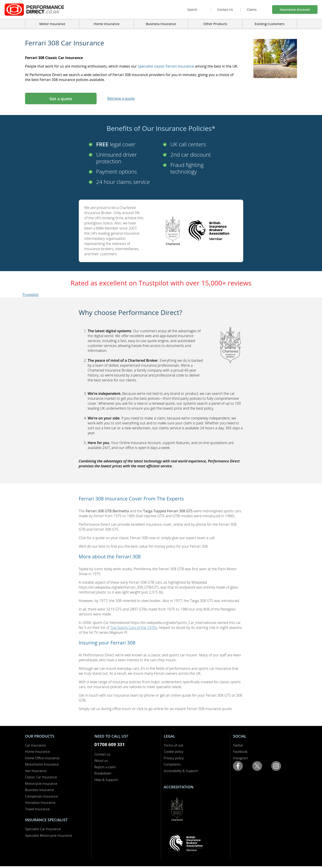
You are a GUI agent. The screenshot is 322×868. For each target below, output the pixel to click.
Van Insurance (36, 771)
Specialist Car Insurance (43, 829)
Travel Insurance (37, 809)
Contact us (102, 754)
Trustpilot (30, 295)
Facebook (240, 751)
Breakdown (103, 773)
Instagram (240, 758)
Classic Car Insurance (41, 777)
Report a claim (105, 767)
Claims (252, 10)
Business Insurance (161, 24)
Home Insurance (37, 751)
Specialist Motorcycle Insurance (49, 835)
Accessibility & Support (181, 771)
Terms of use (173, 745)
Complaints (172, 764)
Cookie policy (174, 751)
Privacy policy (174, 758)
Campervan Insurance (42, 796)
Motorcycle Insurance (41, 783)
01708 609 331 (110, 744)
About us (101, 760)
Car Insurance (35, 745)
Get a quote (61, 99)
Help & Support (106, 780)
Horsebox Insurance (40, 802)
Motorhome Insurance (42, 764)
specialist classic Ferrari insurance (166, 66)
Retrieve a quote (121, 98)
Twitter (238, 745)
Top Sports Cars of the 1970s (134, 628)
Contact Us (225, 10)
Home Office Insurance (42, 758)
